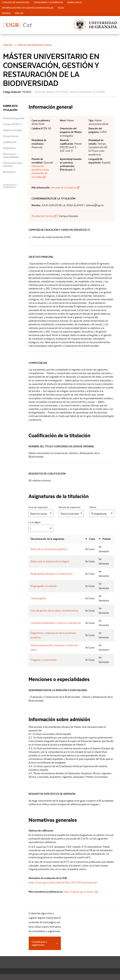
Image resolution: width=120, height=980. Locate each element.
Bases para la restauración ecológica (50, 561)
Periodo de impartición (71, 512)
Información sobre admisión (13, 164)
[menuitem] (16, 3)
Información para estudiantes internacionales (28, 8)
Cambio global (38, 598)
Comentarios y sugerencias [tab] (39, 943)
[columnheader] (56, 539)
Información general (14, 118)
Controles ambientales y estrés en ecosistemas (56, 623)
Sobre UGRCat (75, 3)
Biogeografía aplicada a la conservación (52, 574)
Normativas (9, 172)
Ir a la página (41, 526)
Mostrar (102, 512)
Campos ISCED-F (13, 124)
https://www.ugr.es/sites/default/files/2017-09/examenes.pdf (63, 883)
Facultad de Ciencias (44, 216)
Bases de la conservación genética (49, 549)
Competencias (11, 136)
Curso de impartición (41, 512)
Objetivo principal (13, 130)
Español (6, 13)
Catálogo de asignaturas (16, 3)
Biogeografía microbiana (44, 586)
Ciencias (8, 45)
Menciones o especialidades (11, 155)
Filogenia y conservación (44, 660)
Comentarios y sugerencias (48, 3)
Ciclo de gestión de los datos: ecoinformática (54, 611)
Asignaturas (9, 148)
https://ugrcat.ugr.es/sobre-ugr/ (81, 892)
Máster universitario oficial (35, 45)
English (19, 13)
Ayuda (61, 8)
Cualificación (10, 142)
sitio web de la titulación (65, 188)
